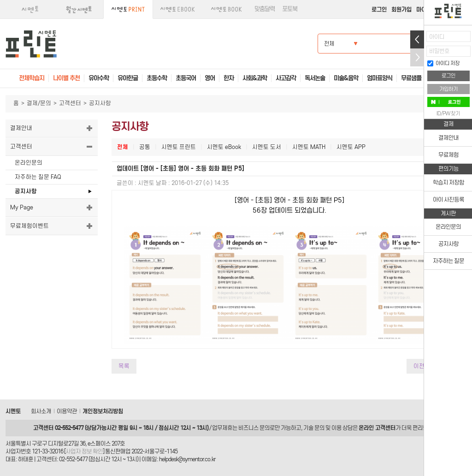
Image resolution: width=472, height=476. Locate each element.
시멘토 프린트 (179, 147)
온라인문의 (29, 163)
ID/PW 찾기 (448, 113)
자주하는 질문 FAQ (38, 177)
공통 (145, 147)
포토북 (290, 9)
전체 (123, 147)
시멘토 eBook (224, 147)
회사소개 (41, 411)
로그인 (379, 9)
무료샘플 (411, 78)
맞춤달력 (265, 9)
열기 (417, 39)
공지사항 (26, 191)
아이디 (437, 37)
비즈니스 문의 (254, 428)
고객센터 (70, 103)
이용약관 (67, 411)
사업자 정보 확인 (84, 451)
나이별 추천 (66, 78)
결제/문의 (39, 103)
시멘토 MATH (309, 147)
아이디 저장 (443, 63)
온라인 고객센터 (377, 428)
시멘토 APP (351, 147)
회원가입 (401, 9)
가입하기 (448, 89)
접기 (417, 57)
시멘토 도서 (267, 147)
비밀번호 (439, 51)
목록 (124, 366)
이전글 (422, 366)
